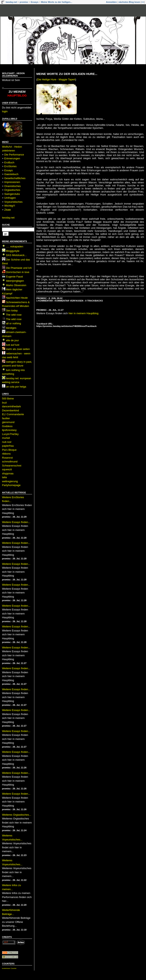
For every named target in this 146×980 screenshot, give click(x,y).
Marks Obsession (16, 285)
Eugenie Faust (15, 277)
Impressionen (12, 182)
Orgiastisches (12, 190)
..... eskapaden (15, 246)
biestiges (11, 328)
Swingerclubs (12, 194)
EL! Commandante (13, 414)
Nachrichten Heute (17, 298)
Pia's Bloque (9, 450)
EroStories (10, 166)
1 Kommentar (45, 301)
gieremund (8, 422)
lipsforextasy (9, 430)
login (5, 111)
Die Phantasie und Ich (19, 268)
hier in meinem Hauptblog (83, 313)
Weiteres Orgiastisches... (17, 815)
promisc (24, 2)
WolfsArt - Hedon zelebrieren (13, 75)
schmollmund (10, 462)
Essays (35, 2)
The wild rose (14, 315)
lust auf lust (13, 345)
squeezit (7, 469)
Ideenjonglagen (15, 281)
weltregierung (10, 481)
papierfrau (8, 446)
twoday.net (11, 2)
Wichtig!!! (10, 206)
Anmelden (111, 2)
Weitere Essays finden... (16, 522)
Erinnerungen (12, 158)
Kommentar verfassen (69, 301)
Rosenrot (7, 458)
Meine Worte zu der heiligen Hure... (67, 74)
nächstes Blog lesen (129, 2)
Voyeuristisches (13, 202)
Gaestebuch (11, 174)
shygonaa (8, 473)
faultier (6, 418)
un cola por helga (16, 387)
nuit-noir (7, 442)
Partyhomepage (11, 485)
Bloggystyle (13, 251)
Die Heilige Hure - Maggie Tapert (56, 79)
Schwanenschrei (12, 466)
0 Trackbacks (94, 301)
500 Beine (8, 399)
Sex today (12, 310)
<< (143, 2)
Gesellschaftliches (15, 178)
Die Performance (14, 155)
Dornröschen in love (18, 272)
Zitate (8, 210)
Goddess (7, 426)
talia (4, 477)
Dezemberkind (11, 410)
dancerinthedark (11, 406)
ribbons (6, 454)
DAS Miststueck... (16, 255)
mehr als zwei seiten (18, 349)
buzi (4, 403)
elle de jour (13, 340)
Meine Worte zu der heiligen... (57, 2)
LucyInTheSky (10, 434)
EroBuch (9, 162)
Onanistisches (13, 186)
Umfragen (10, 198)
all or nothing (14, 323)
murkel (6, 438)
